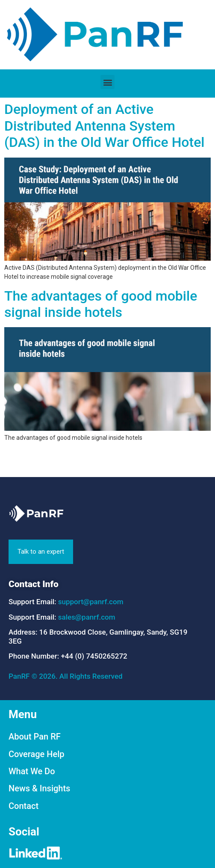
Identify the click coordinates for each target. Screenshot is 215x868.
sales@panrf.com (87, 617)
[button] (107, 82)
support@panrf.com (91, 602)
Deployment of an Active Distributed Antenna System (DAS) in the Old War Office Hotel (104, 126)
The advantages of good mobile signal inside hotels (101, 304)
